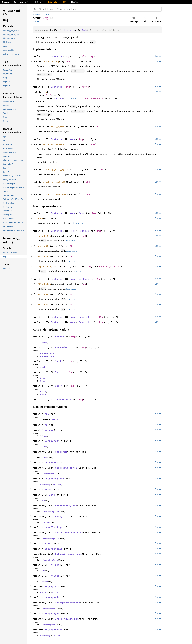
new (45, 92)
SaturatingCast (50, 560)
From (48, 489)
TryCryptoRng (53, 630)
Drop (82, 213)
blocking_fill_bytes (56, 169)
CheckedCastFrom (66, 468)
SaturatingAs (53, 549)
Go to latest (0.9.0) (57, 2)
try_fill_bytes (47, 266)
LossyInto (62, 516)
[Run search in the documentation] (97, 9)
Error (117, 266)
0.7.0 (38, 2)
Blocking (87, 56)
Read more (78, 223)
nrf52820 (76, 2)
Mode (84, 30)
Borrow (49, 430)
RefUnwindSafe (65, 347)
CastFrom (61, 452)
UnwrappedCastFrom (68, 603)
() (110, 266)
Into (52, 495)
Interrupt (74, 98)
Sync (58, 372)
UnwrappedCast (49, 609)
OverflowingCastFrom (69, 533)
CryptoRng (85, 317)
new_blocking (51, 61)
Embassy (6, 2)
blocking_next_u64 (54, 194)
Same (48, 543)
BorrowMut (51, 441)
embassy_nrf (39, 14)
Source (36, 21)
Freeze (59, 337)
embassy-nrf (21, 2)
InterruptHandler (94, 98)
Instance (70, 30)
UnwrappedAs (53, 597)
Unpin (59, 386)
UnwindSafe (64, 399)
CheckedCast (48, 474)
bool (93, 144)
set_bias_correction (56, 144)
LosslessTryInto (66, 506)
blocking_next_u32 (54, 182)
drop (40, 218)
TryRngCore (52, 586)
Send (58, 361)
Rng (68, 56)
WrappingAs (52, 613)
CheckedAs (51, 463)
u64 (88, 194)
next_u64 (43, 256)
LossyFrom (47, 522)
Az (46, 425)
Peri (70, 61)
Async (85, 87)
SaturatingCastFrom (68, 554)
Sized (55, 420)
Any (47, 414)
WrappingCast (49, 625)
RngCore (84, 231)
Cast (45, 458)
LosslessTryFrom (51, 512)
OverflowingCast (51, 539)
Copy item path (52, 18)
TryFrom (54, 565)
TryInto (54, 576)
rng (48, 14)
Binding (58, 98)
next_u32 (43, 246)
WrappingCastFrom (67, 619)
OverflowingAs (54, 527)
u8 (98, 127)
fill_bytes (58, 127)
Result (103, 266)
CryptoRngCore (54, 479)
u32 (88, 182)
